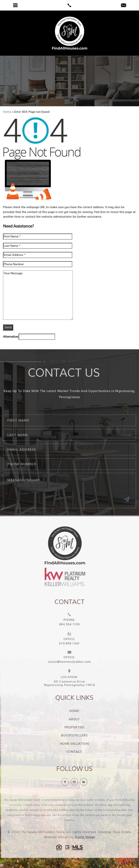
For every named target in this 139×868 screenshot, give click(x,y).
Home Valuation (82, 744)
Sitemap (105, 840)
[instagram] (82, 782)
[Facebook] (73, 782)
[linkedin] (91, 782)
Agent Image (85, 845)
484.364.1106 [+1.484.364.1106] (56, 818)
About (82, 719)
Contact (82, 752)
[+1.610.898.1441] (69, 647)
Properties (82, 727)
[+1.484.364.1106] (69, 628)
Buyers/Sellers (82, 735)
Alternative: (11, 337)
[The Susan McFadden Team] (70, 33)
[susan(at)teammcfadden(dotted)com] (124, 6)
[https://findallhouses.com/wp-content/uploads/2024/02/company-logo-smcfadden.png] (57, 545)
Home (82, 711)
